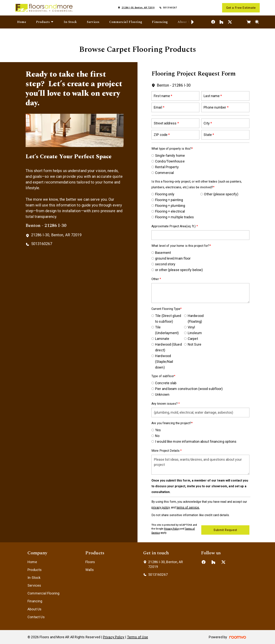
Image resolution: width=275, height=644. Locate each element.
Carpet (193, 339)
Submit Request (225, 530)
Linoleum (195, 333)
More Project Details (166, 451)
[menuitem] (22, 22)
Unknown (162, 394)
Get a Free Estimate (241, 8)
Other (156, 279)
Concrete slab (166, 383)
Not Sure (195, 344)
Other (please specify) (221, 194)
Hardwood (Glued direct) (168, 347)
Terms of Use (137, 637)
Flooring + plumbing (170, 206)
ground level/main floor (173, 258)
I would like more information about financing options (196, 441)
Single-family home (170, 156)
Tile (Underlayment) (167, 330)
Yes (158, 430)
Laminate (162, 339)
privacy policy (161, 507)
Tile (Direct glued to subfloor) (168, 319)
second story (165, 264)
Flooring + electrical (170, 211)
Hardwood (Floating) (196, 319)
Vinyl (191, 327)
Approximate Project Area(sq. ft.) (174, 226)
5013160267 (170, 8)
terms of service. (188, 507)
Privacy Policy (172, 529)
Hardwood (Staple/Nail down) (164, 362)
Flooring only (165, 194)
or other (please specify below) (179, 270)
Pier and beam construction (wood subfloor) (189, 389)
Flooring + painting (169, 200)
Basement (163, 253)
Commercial (164, 173)
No (157, 436)
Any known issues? (165, 404)
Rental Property (167, 167)
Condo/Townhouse (170, 161)
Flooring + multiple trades (174, 217)
